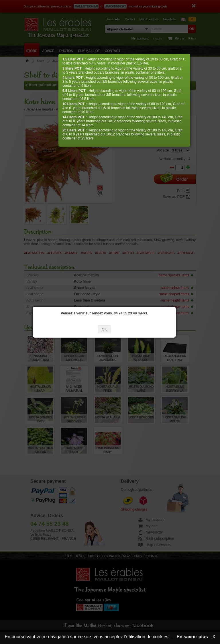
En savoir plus (192, 637)
